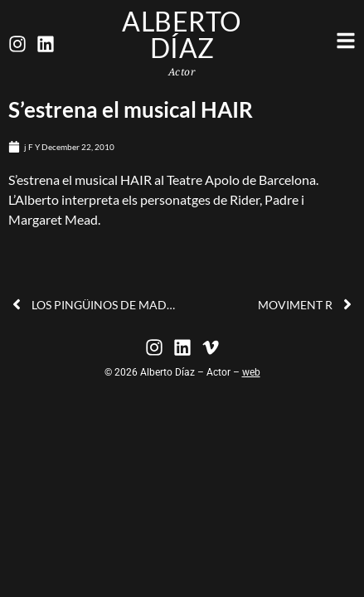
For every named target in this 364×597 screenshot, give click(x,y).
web (251, 372)
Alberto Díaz (182, 34)
